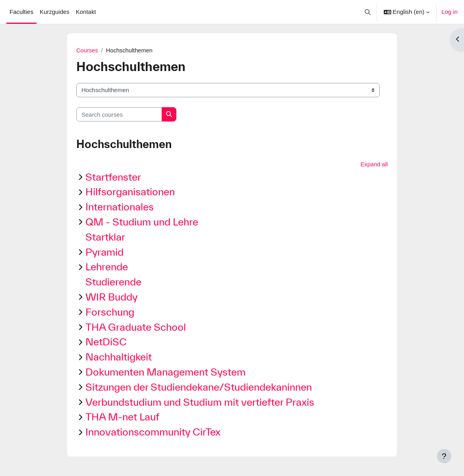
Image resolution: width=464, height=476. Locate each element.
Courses (87, 50)
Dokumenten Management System (165, 372)
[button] (368, 12)
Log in (449, 12)
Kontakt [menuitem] (86, 12)
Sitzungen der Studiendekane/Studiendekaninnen (199, 387)
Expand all (374, 164)
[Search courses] (119, 114)
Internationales (120, 207)
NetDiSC (106, 342)
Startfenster (113, 177)
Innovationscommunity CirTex (153, 432)
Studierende (113, 282)
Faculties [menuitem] (21, 12)
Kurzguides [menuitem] (55, 12)
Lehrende (107, 267)
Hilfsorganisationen (130, 192)
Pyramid (104, 252)
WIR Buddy (111, 297)
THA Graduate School (136, 327)
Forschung (110, 312)
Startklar (105, 237)
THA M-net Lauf (122, 417)
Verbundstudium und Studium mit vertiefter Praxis (200, 402)
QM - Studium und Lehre (142, 222)
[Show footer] (444, 456)
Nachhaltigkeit (119, 357)
